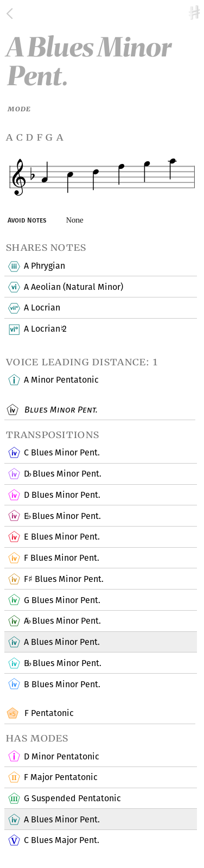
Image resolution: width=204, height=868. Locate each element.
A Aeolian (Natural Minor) (73, 287)
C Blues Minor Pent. (62, 453)
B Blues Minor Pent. (62, 664)
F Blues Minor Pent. (61, 559)
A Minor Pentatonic (61, 381)
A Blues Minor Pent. (62, 622)
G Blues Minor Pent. (62, 600)
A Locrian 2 (45, 330)
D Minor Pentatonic (61, 757)
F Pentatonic (48, 714)
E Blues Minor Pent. (62, 516)
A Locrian (42, 308)
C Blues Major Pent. (61, 841)
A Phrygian (44, 267)
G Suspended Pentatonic (72, 799)
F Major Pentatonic (60, 778)
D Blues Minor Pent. (62, 474)
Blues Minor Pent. (60, 410)
